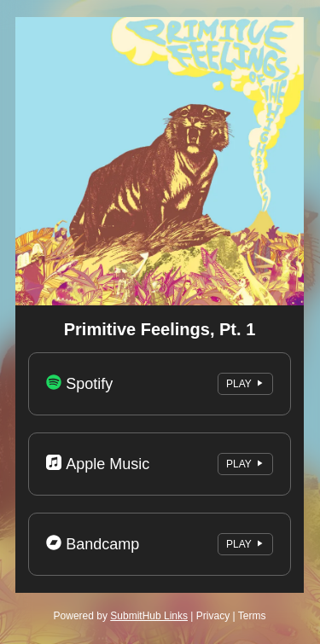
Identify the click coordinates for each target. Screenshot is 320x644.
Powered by (121, 616)
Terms (252, 616)
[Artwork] (160, 161)
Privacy (213, 616)
